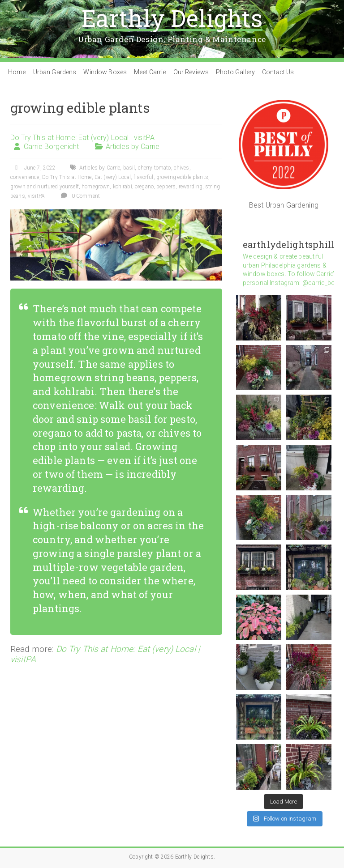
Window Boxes (105, 72)
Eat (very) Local (113, 177)
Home (17, 72)
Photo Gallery (235, 72)
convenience (25, 177)
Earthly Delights (172, 18)
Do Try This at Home (67, 177)
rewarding (191, 187)
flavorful (143, 177)
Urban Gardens (55, 72)
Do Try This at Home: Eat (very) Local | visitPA (83, 138)
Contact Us (278, 72)
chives (182, 168)
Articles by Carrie (133, 147)
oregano (144, 187)
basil (129, 168)
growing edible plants (182, 177)
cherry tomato (155, 168)
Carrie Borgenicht (51, 147)
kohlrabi (123, 187)
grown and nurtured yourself (45, 187)
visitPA (36, 196)
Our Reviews (191, 72)
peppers (166, 187)
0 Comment (79, 196)
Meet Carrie (150, 72)
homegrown (96, 187)
